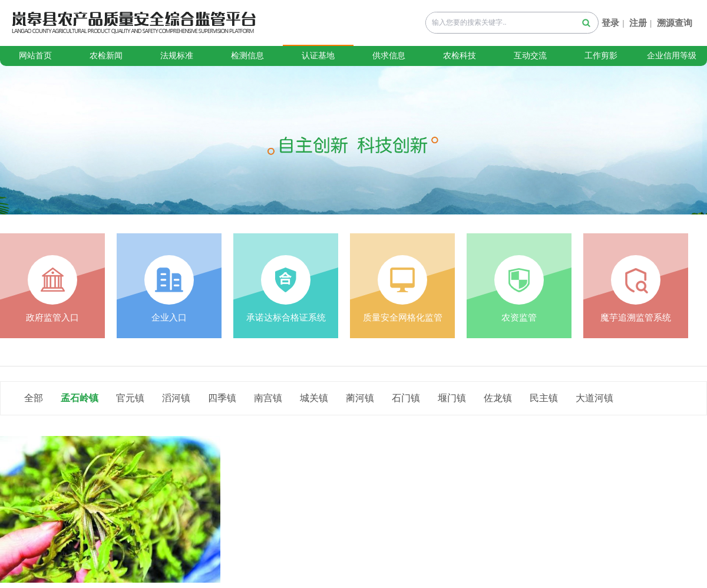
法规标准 (177, 56)
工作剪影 (601, 56)
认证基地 (318, 56)
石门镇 (406, 398)
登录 (610, 23)
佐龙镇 (498, 398)
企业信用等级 (672, 56)
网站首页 (35, 56)
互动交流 (530, 56)
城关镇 (314, 398)
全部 (34, 398)
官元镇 (130, 398)
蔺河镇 (360, 398)
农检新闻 (106, 56)
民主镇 (544, 398)
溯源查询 (675, 23)
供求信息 (389, 56)
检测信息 (247, 56)
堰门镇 (452, 398)
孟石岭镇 (80, 398)
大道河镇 (594, 398)
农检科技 (460, 56)
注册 (638, 23)
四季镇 (222, 398)
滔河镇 (176, 398)
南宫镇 (268, 398)
